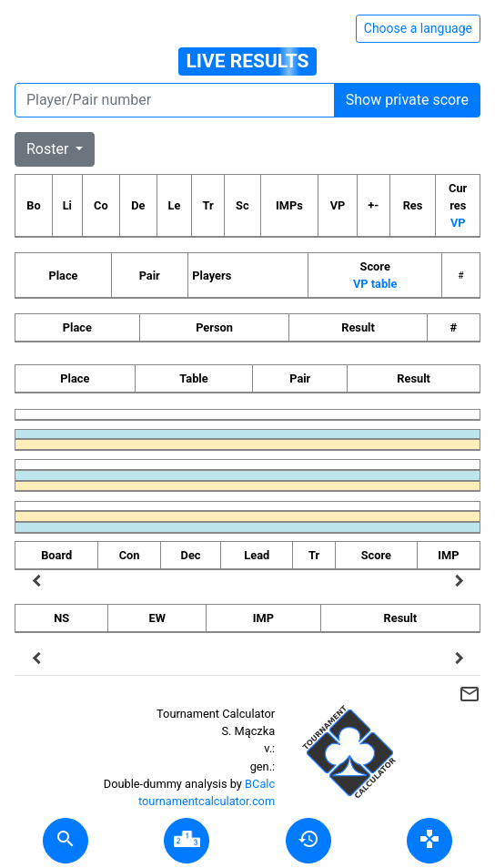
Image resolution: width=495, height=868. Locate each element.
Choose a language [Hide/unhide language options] (418, 28)
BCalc (260, 784)
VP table (375, 284)
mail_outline (470, 694)
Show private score (407, 100)
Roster (49, 149)
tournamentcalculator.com (207, 801)
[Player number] (175, 100)
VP (458, 223)
